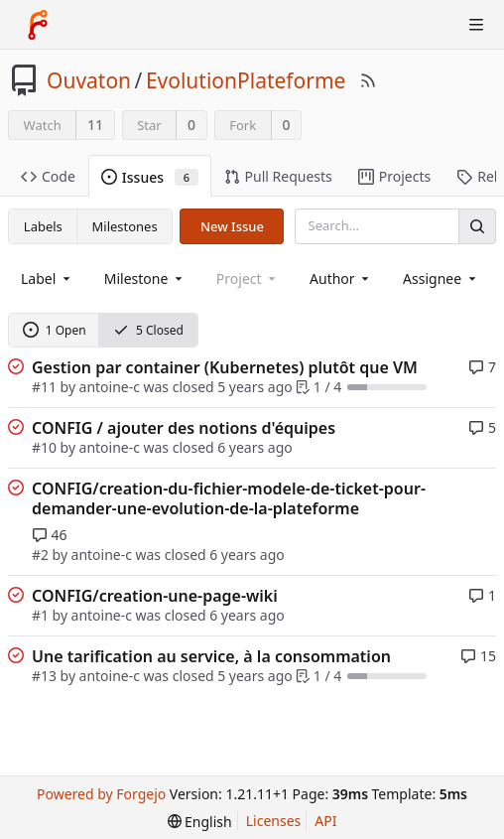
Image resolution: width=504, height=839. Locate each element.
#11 (44, 387)
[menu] (200, 822)
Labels (43, 226)
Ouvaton (89, 80)
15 (478, 656)
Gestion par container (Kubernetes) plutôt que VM (225, 367)
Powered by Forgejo (101, 794)
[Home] (38, 25)
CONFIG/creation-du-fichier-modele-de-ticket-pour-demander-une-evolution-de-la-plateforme (229, 498)
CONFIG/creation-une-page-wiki (155, 596)
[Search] (477, 226)
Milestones (125, 226)
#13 (44, 676)
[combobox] (47, 279)
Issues (150, 177)
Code (48, 176)
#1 (40, 615)
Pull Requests (278, 176)
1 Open (55, 330)
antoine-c (110, 387)
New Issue (232, 226)
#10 (44, 447)
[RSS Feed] (368, 80)
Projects (394, 176)
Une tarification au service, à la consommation (211, 656)
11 (95, 125)
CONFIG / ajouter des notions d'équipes (184, 428)
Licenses (274, 821)
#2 (40, 555)
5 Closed (148, 330)
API (325, 821)
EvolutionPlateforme (246, 80)
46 (50, 535)
